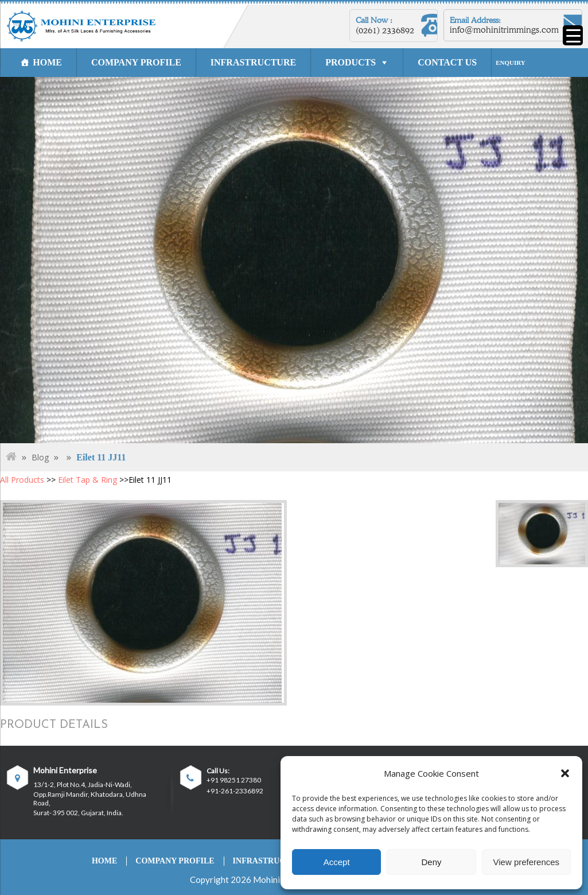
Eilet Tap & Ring (87, 480)
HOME (47, 62)
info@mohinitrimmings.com (504, 30)
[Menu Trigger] (573, 35)
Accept (337, 862)
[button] (565, 773)
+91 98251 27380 (234, 780)
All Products (22, 480)
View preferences (527, 862)
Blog (40, 457)
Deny (431, 862)
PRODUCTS (351, 62)
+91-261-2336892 (235, 791)
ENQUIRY (511, 63)
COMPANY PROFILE (136, 62)
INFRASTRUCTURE (253, 62)
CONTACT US (447, 62)
